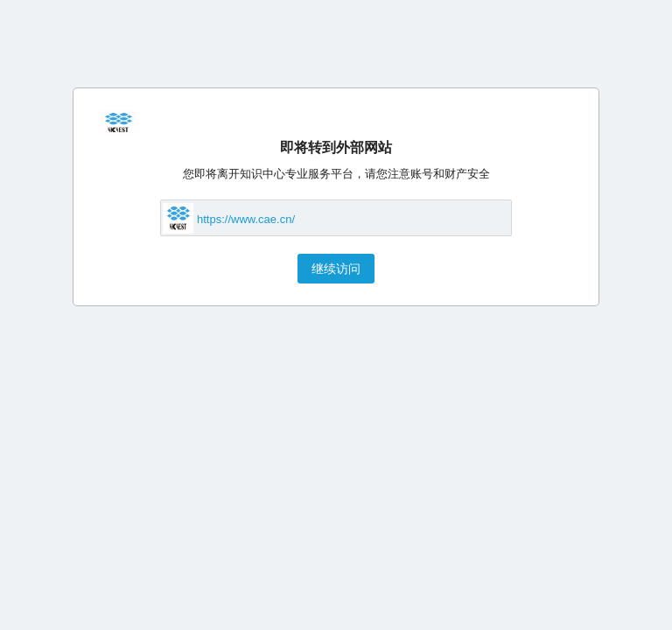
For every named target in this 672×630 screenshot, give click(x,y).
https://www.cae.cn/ (246, 219)
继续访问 (336, 269)
